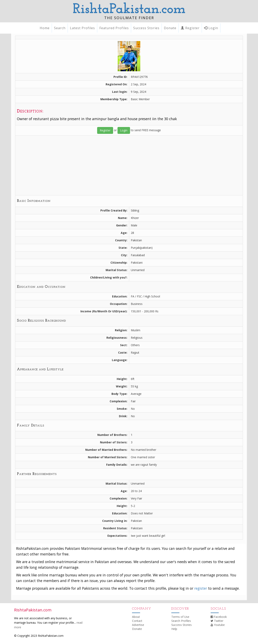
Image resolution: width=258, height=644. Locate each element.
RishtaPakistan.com (129, 10)
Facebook (219, 617)
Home (45, 28)
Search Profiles (181, 621)
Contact (137, 621)
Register (190, 28)
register (201, 588)
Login (211, 28)
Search (60, 28)
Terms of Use (180, 617)
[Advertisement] (129, 165)
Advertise (138, 625)
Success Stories (146, 28)
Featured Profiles (114, 28)
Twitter (217, 621)
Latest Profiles (82, 28)
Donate (170, 28)
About (136, 617)
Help (174, 629)
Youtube (218, 625)
